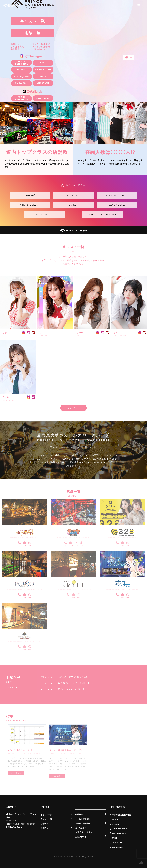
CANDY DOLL (22, 83)
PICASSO (21, 69)
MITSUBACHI (43, 83)
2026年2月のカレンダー (21, 750)
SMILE (43, 76)
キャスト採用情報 (41, 44)
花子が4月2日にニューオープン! (67, 750)
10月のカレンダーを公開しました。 (74, 689)
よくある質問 (17, 47)
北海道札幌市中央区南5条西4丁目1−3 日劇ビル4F (123, 589)
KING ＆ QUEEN (30, 205)
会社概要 (15, 49)
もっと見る (74, 408)
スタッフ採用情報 (41, 47)
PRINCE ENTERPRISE (21, 63)
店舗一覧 (32, 33)
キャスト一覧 (32, 21)
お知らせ (15, 44)
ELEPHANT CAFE (43, 69)
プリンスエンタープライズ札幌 (29, 754)
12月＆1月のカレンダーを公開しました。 (77, 683)
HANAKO (43, 63)
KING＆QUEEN (21, 76)
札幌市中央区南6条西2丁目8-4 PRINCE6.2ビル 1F (25, 589)
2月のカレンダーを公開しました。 (74, 677)
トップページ (46, 815)
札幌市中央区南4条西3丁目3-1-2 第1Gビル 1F (24, 538)
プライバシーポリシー (85, 832)
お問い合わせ (39, 49)
